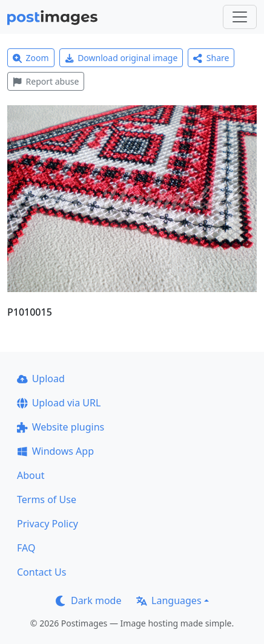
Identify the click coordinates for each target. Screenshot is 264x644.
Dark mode (88, 600)
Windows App (55, 451)
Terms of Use (47, 499)
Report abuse (46, 81)
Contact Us (41, 572)
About (31, 475)
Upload (41, 379)
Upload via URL (59, 403)
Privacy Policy (48, 524)
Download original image (121, 58)
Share (211, 58)
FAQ (26, 548)
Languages (169, 600)
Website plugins (61, 427)
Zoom (31, 58)
